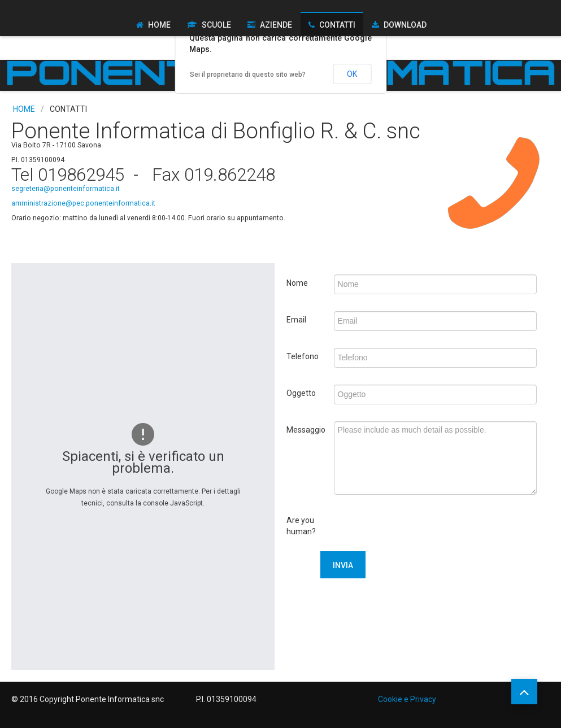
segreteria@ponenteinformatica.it (66, 189)
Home (159, 25)
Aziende (276, 25)
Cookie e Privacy (407, 699)
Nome (297, 283)
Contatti (337, 25)
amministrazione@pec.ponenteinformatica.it (83, 203)
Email (296, 320)
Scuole (216, 25)
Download (405, 25)
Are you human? (301, 526)
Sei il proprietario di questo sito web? (248, 75)
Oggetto (301, 393)
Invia (343, 565)
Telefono (303, 356)
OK (352, 74)
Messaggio (306, 430)
